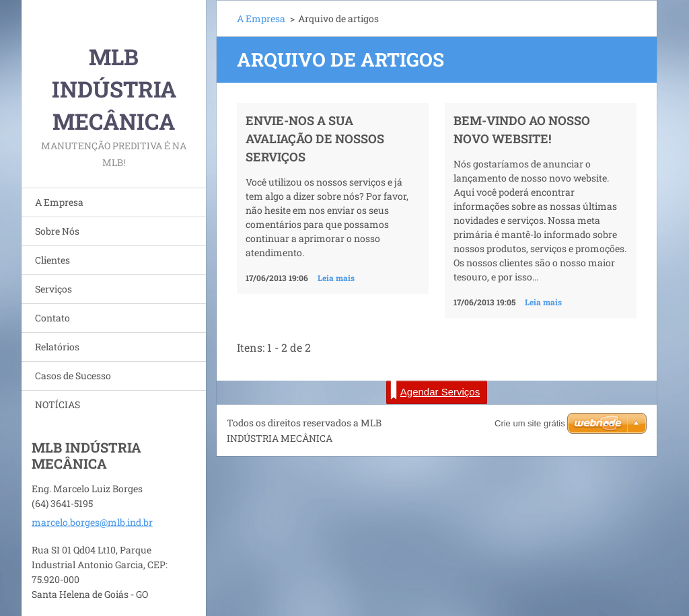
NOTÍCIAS (58, 405)
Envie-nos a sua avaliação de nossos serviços (315, 139)
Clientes (52, 260)
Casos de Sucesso (73, 376)
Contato (52, 318)
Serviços (53, 289)
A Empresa (59, 202)
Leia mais (336, 278)
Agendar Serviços (435, 391)
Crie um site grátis (530, 423)
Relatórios (57, 347)
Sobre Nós (57, 231)
